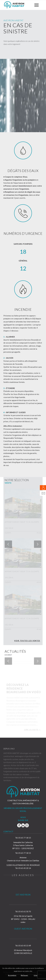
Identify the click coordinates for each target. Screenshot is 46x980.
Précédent (8, 544)
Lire (36, 975)
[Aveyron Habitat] (19, 5)
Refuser (24, 975)
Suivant (38, 544)
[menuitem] (35, 5)
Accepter (12, 975)
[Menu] (35, 5)
